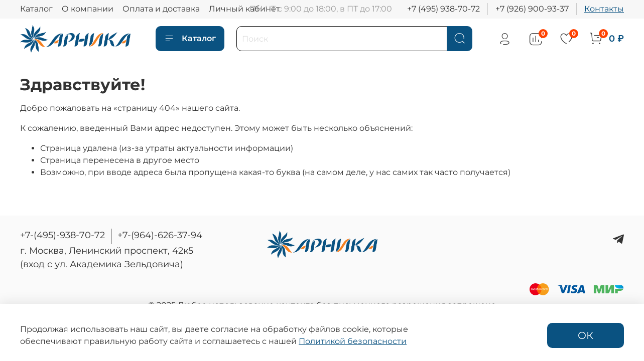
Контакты (604, 9)
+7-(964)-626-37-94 (160, 235)
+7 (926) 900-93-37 (532, 9)
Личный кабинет (244, 9)
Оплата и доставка (161, 9)
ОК (586, 335)
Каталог (36, 9)
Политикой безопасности (353, 341)
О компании (88, 9)
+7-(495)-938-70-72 (62, 235)
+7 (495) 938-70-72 (443, 9)
